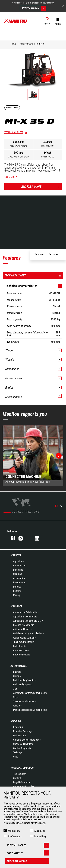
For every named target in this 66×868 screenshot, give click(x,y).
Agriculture (18, 561)
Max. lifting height (18, 146)
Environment (19, 582)
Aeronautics (19, 578)
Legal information (22, 782)
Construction (19, 566)
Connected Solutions (23, 744)
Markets (16, 555)
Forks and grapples (22, 684)
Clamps (17, 676)
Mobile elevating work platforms (29, 633)
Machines (16, 606)
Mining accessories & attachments (30, 710)
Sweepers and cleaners (24, 701)
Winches (17, 706)
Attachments (19, 666)
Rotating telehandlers (24, 625)
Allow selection (28, 853)
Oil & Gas (18, 574)
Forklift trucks (20, 646)
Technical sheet (14, 132)
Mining (17, 595)
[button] (58, 21)
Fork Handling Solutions (25, 680)
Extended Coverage (23, 731)
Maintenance (20, 736)
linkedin (40, 538)
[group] (33, 456)
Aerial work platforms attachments (30, 693)
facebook (11, 538)
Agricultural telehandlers (25, 617)
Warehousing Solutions (24, 638)
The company (20, 774)
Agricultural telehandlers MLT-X (28, 621)
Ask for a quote (42, 187)
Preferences (15, 836)
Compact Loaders (22, 650)
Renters (17, 591)
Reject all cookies (28, 845)
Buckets (17, 672)
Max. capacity (48, 146)
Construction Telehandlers (26, 612)
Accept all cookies (28, 861)
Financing (18, 727)
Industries (18, 570)
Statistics (40, 831)
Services (16, 721)
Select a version (34, 8)
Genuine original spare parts (27, 740)
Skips (16, 697)
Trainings (18, 752)
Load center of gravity (19, 157)
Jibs (15, 689)
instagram (23, 538)
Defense (17, 587)
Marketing (40, 836)
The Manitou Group (22, 768)
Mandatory (14, 831)
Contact (17, 778)
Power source (48, 157)
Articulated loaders (22, 629)
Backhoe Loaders (22, 655)
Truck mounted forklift (24, 642)
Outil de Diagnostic (22, 748)
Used (16, 757)
